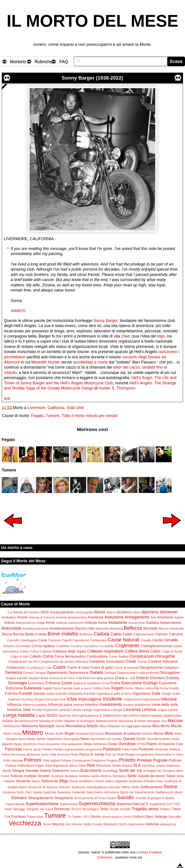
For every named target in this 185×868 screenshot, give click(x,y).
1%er (126, 336)
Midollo (93, 726)
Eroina (115, 683)
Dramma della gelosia (98, 678)
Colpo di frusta (172, 651)
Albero (111, 612)
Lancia (76, 710)
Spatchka (50, 792)
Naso (22, 739)
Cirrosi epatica (43, 646)
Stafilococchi (164, 792)
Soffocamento (151, 787)
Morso (158, 733)
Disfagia (110, 673)
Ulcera (95, 816)
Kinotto (37, 710)
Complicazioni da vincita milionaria (64, 662)
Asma (102, 623)
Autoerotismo (170, 623)
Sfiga (63, 781)
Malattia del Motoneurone (20, 721)
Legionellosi (102, 710)
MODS (52, 715)
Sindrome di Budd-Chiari (146, 781)
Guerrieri (14, 699)
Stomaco (19, 798)
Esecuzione (132, 683)
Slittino (126, 787)
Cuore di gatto (102, 667)
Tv (70, 817)
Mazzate (175, 721)
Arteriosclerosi (26, 623)
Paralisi (47, 749)
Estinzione (14, 688)
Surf (169, 804)
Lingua (162, 710)
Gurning (27, 699)
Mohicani (82, 734)
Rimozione (104, 766)
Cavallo (146, 640)
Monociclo (97, 734)
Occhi (141, 739)
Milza (103, 726)
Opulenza (30, 744)
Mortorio (18, 62)
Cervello (171, 640)
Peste (74, 754)
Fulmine (11, 693)
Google (166, 694)
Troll (7, 817)
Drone (120, 678)
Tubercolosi (35, 817)
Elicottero (158, 678)
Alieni (137, 612)
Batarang (116, 629)
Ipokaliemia (142, 705)
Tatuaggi (19, 809)
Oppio (18, 744)
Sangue (18, 770)
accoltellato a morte (90, 362)
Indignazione (151, 699)
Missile (176, 726)
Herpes (39, 699)
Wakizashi (110, 824)
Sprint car (127, 792)
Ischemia (14, 710)
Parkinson (112, 749)
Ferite (129, 688)
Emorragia (18, 683)
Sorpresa (9, 792)
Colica (34, 651)
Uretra (127, 817)
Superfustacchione (42, 804)
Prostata (144, 760)
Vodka (87, 824)
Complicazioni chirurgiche (152, 656)
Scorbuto (57, 776)
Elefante (142, 678)
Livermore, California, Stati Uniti (56, 408)
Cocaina (76, 646)
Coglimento (127, 646)
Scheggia (150, 771)
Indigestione (132, 699)
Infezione (169, 699)
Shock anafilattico (82, 781)
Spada (38, 792)
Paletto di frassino (160, 744)
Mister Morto (12, 734)
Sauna (75, 771)
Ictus (72, 699)
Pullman (175, 760)
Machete (65, 716)
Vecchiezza (25, 823)
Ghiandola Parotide (82, 694)
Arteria (9, 623)
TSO (177, 804)
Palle (179, 744)
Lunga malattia (19, 715)
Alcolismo (124, 612)
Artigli (41, 623)
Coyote (142, 662)
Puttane (11, 766)
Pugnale (160, 760)
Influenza (14, 704)
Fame (57, 688)
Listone (173, 710)
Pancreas (13, 749)
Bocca (7, 634)
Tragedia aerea (145, 809)
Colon (155, 651)
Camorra (176, 634)
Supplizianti (157, 804)
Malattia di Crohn (51, 721)
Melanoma (30, 726)
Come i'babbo (119, 656)
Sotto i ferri (24, 792)
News (85, 739)
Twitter (77, 817)
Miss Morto (161, 726)
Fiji (157, 688)
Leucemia (132, 710)
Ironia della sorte (165, 704)
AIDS (45, 612)
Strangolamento (41, 798)
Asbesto (62, 623)
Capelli (67, 640)
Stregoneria (64, 798)
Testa (104, 809)
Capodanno (81, 640)
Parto (126, 749)
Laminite (64, 710)
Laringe (87, 710)
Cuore (59, 667)
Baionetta (102, 629)
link (7, 399)
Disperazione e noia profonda (138, 673)
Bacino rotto (85, 628)
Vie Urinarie (74, 824)
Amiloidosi (9, 617)
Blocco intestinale (171, 629)
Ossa (88, 744)
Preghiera (98, 760)
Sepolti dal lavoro (151, 776)
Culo (49, 668)
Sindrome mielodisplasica (90, 787)
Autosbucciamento (36, 629)
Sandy (7, 771)
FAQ (64, 62)
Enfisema (53, 683)
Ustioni (138, 816)
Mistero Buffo (54, 734)
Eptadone (94, 683)
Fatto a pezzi (82, 688)
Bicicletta (150, 628)
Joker (27, 710)
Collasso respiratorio (105, 651)
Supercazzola (15, 804)
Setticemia (50, 781)
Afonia (100, 612)
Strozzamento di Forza (90, 798)
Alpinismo (150, 612)
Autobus (152, 623)
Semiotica (119, 776)
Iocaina (128, 705)
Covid (131, 661)
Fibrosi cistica (144, 688)
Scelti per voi (130, 770)
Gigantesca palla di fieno (114, 694)
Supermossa (69, 804)
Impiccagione (90, 699)
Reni (91, 765)
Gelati (50, 694)
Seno (132, 776)
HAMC (17, 311)
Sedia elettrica (101, 776)
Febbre (97, 688)
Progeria (112, 760)
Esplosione (168, 683)
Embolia (173, 678)
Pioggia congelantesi (140, 754)
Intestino (92, 704)
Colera (24, 651)
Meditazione (12, 726)
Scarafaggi (110, 771)
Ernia (105, 683)
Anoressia (165, 617)
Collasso (46, 651)
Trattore (165, 809)
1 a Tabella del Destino (23, 612)
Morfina (147, 734)
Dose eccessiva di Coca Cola (61, 678)
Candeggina (29, 640)
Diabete (96, 672)
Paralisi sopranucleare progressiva (78, 749)
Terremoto (62, 809)
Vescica (58, 824)
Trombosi (18, 816)
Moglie (70, 733)
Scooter (44, 776)
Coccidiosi (90, 646)
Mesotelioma (76, 726)
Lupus (41, 715)
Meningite (47, 726)
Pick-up (111, 754)
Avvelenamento (62, 628)
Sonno (171, 787)
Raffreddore (26, 766)
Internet (79, 705)
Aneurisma (114, 617)
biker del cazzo (127, 367)
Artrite (50, 623)
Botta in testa (36, 634)
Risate (117, 766)
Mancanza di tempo (132, 721)
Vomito (97, 824)
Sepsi (171, 776)
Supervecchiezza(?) (132, 804)
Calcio (116, 634)
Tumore (53, 416)
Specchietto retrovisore (103, 792)
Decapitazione (151, 667)
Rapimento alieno (65, 766)
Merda (60, 726)
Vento (47, 824)
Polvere (66, 760)
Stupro (112, 798)
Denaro (29, 673)
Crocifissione (35, 668)
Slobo (136, 787)
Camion (162, 634)
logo (161, 336)
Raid (49, 766)
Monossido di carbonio (123, 733)
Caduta (101, 634)
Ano (153, 617)
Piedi (120, 754)
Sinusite (114, 787)
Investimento (111, 704)
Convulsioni (115, 661)
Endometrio (36, 683)
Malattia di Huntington (80, 721)
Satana (45, 770)
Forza (164, 688)
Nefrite (41, 739)
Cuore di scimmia (126, 668)
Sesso (36, 781)
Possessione (81, 760)
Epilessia (80, 683)
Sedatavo (71, 776)
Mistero (32, 732)
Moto (169, 733)
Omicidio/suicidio (158, 739)
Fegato (37, 416)
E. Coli (130, 678)
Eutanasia (32, 688)
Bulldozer (86, 634)
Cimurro (9, 646)
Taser (8, 809)
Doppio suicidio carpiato (23, 678)
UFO (86, 817)
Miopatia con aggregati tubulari (130, 726)
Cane (43, 640)
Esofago (151, 683)
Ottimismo (100, 744)
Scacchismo (91, 770)
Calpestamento (144, 634)
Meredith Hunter (46, 362)
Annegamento (137, 617)
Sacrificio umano (154, 766)
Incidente (113, 699)
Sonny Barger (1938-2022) (92, 78)
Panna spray (32, 749)
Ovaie (113, 744)
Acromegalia (84, 612)
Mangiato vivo (157, 721)
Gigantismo (141, 693)
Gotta (176, 694)
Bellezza (133, 628)
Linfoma (149, 710)
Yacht (123, 824)
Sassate (32, 770)
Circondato (23, 646)
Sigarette (121, 781)
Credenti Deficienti (163, 661)
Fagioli (47, 688)
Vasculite (175, 817)
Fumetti (25, 693)
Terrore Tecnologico (85, 809)
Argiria (179, 617)
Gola (156, 693)
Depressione (79, 672)
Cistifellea (63, 646)
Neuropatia (72, 739)
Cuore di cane (78, 667)
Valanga (161, 816)
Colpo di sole (19, 656)
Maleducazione (107, 721)
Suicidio (126, 797)
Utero (149, 816)
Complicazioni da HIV (23, 662)
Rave (82, 766)
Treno (176, 809)
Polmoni (33, 760)
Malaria (145, 716)
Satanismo (60, 770)
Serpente (23, 781)
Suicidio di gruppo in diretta (155, 798)
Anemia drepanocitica (71, 617)
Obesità (129, 739)
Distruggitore (170, 672)
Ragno (40, 766)
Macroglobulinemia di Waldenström (97, 716)
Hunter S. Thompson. (118, 388)
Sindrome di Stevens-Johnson (49, 787)
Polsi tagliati (51, 760)
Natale (31, 739)
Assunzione (137, 623)
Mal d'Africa (131, 716)
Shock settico (105, 781)
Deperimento (57, 672)
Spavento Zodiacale (71, 792)
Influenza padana (35, 705)
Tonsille (125, 809)
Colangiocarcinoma (156, 646)
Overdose (127, 744)
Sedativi (85, 776)
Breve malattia (63, 634)
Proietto (127, 760)
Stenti (178, 792)
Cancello (13, 640)
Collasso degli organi (70, 651)
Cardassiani (98, 640)
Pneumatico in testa (169, 754)
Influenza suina (60, 704)
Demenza (14, 672)
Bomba (19, 634)
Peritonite (146, 749)
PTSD (141, 744)
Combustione (97, 656)
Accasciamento (62, 612)
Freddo (174, 688)
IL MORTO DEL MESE (92, 21)
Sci (159, 771)
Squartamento (144, 792)
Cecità (157, 640)
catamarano (136, 824)
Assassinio (118, 623)
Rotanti (127, 766)
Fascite (67, 688)
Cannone (54, 640)
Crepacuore (16, 667)
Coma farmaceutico (70, 656)
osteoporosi (168, 824)
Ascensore (76, 623)
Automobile (11, 628)
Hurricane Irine (55, 699)
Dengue (40, 673)
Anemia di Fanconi (42, 617)
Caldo (127, 634)
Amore (22, 617)
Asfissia (91, 623)
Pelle (134, 749)
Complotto (97, 661)
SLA (137, 765)
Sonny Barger (105, 321)
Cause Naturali (124, 640)
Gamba (39, 693)
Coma (48, 656)
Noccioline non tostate (106, 739)
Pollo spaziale (13, 760)
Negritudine (55, 739)
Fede (107, 688)
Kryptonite (50, 710)
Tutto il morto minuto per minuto (90, 416)
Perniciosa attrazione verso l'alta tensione (40, 754)
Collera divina (137, 651)
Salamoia (173, 766)
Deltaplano (171, 668)
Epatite (67, 683)
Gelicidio (61, 694)
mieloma (152, 824)
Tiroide (114, 809)
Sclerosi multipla (23, 776)
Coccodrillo (106, 646)
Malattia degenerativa (167, 716)
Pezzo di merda (92, 754)
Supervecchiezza (97, 803)
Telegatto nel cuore (40, 809)
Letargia (117, 710)
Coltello (36, 656)
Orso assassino (71, 744)
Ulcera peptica (112, 817)
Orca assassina (49, 744)
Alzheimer (169, 612)
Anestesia (95, 617)
